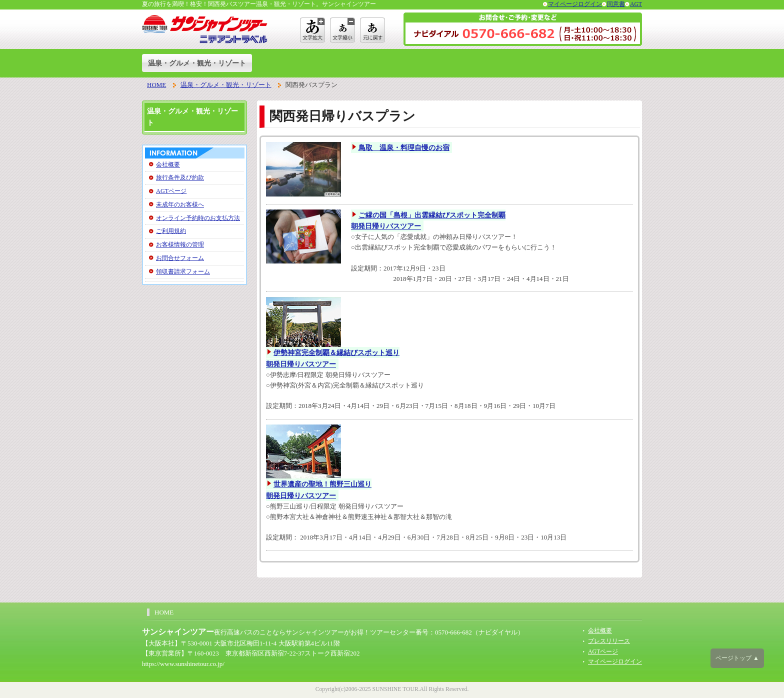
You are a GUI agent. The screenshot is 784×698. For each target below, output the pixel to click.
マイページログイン (575, 4)
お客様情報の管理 (180, 244)
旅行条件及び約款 (180, 177)
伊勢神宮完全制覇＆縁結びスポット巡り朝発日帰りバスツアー (333, 358)
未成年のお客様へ (180, 204)
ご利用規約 (171, 231)
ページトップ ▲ (737, 658)
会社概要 (168, 164)
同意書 (616, 4)
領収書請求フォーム (183, 271)
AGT (636, 4)
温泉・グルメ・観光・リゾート (197, 63)
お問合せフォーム (180, 258)
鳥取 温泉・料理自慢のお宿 (404, 147)
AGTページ (171, 191)
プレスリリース (609, 641)
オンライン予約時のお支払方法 (198, 218)
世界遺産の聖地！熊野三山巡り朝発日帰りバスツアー (319, 490)
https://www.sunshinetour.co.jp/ (183, 664)
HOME (156, 85)
